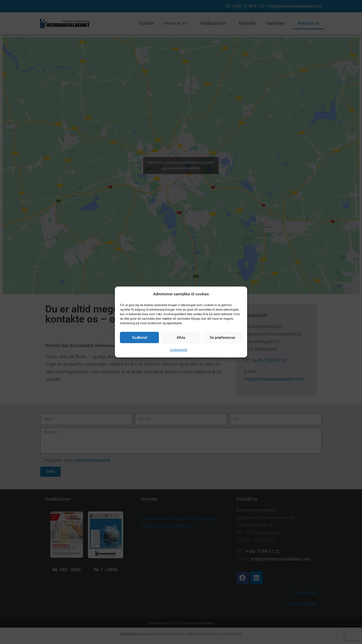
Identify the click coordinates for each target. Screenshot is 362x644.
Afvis (181, 338)
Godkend (139, 338)
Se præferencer (222, 338)
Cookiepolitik (178, 350)
